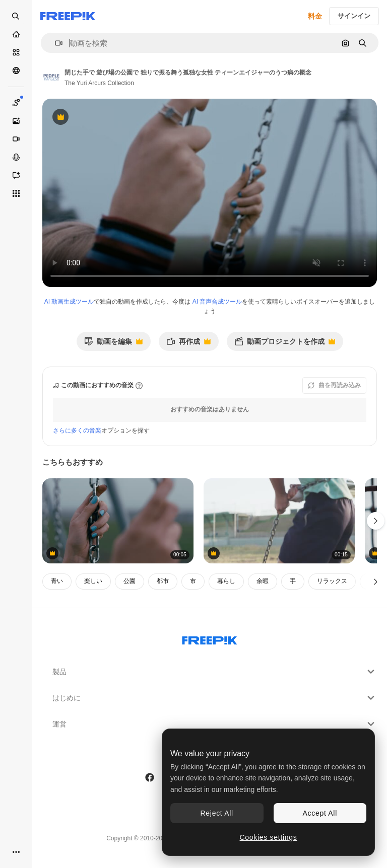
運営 (215, 724)
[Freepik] (68, 16)
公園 (130, 581)
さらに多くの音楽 (77, 430)
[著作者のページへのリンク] (51, 77)
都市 (163, 581)
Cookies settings (269, 837)
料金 (315, 16)
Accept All (320, 813)
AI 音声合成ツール (217, 302)
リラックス (332, 581)
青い (57, 581)
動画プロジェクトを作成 (285, 344)
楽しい (93, 581)
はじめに (215, 698)
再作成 (188, 344)
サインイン (354, 16)
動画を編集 (113, 344)
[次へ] (376, 582)
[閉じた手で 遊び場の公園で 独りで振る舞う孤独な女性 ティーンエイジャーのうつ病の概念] (118, 521)
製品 (215, 672)
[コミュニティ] (16, 70)
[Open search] (16, 16)
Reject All (217, 813)
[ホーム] (16, 34)
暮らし (226, 581)
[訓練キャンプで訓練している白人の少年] (279, 521)
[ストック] (16, 52)
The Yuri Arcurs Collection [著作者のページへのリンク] (99, 83)
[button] (55, 43)
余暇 (263, 581)
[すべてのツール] (16, 193)
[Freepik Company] (210, 638)
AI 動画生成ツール (69, 302)
